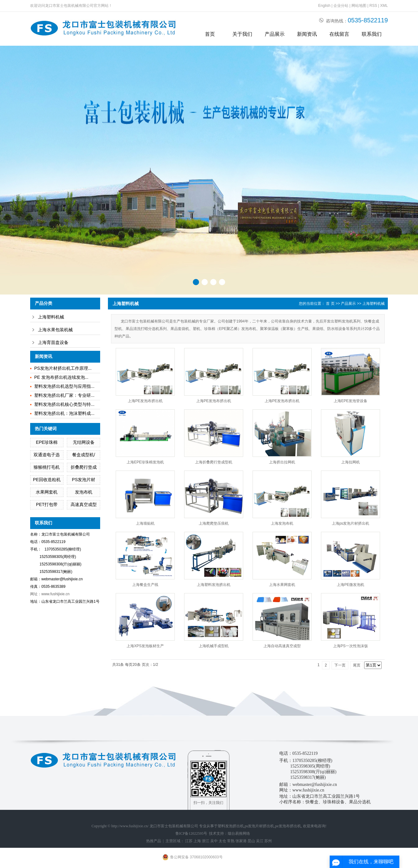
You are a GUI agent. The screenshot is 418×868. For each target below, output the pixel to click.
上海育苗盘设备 (53, 343)
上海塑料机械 (51, 317)
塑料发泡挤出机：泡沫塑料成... (64, 413)
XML (384, 6)
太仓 (222, 841)
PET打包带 (47, 504)
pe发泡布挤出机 (288, 826)
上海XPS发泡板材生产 (145, 646)
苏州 (268, 841)
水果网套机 (47, 492)
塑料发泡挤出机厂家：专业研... (64, 395)
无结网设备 (84, 442)
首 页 (330, 304)
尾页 (357, 665)
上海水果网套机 (282, 585)
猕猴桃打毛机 (47, 467)
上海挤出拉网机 (282, 462)
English (324, 6)
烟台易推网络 (239, 833)
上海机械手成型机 (214, 646)
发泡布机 (84, 492)
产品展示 (275, 34)
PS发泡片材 (84, 480)
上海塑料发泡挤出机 (214, 585)
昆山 (251, 841)
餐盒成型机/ (84, 455)
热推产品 (154, 841)
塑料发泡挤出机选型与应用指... (64, 386)
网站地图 (359, 6)
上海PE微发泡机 (351, 585)
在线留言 (339, 34)
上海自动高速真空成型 (282, 646)
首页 (210, 34)
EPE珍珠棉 (47, 442)
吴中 (214, 841)
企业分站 (341, 6)
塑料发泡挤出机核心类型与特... (64, 404)
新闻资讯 (307, 34)
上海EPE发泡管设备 (351, 401)
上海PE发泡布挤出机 (145, 401)
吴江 (260, 841)
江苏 (189, 841)
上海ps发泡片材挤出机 (351, 523)
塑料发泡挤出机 (231, 826)
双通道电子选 (47, 455)
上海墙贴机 (145, 523)
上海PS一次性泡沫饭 (351, 646)
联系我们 (372, 34)
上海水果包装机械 (55, 330)
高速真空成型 (84, 504)
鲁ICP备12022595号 (191, 833)
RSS (373, 6)
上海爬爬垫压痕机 (214, 523)
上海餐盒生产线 (145, 585)
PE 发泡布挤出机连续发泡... (61, 377)
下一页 (340, 665)
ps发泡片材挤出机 (260, 826)
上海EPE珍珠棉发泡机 (145, 462)
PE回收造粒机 (47, 480)
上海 (197, 841)
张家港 (241, 841)
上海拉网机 (351, 462)
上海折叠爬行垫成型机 (214, 462)
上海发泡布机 (282, 523)
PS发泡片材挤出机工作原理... (63, 368)
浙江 (206, 841)
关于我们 (242, 34)
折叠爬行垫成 (84, 467)
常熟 (231, 841)
